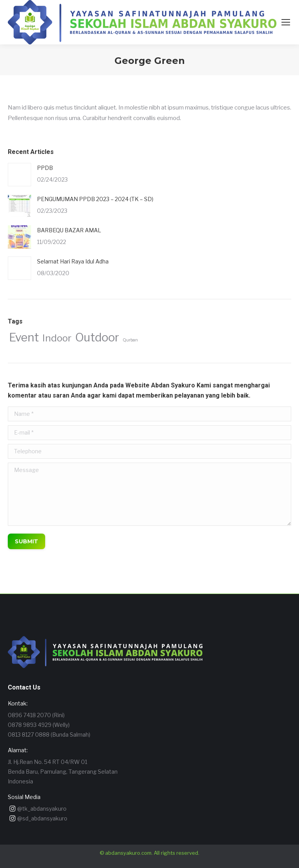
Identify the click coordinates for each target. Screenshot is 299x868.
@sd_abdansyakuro (42, 818)
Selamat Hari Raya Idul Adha (73, 261)
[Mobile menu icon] (286, 22)
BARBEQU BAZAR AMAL (69, 230)
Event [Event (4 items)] (24, 337)
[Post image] (19, 175)
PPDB (45, 168)
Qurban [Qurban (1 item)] (130, 340)
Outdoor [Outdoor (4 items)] (97, 337)
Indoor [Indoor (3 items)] (57, 338)
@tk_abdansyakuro (42, 809)
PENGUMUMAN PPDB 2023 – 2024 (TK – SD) (95, 199)
